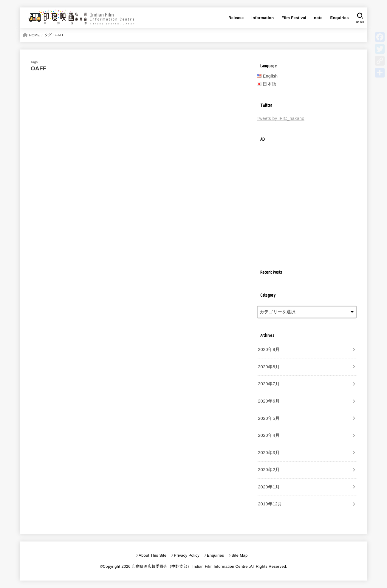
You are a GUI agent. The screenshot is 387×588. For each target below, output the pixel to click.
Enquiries (339, 18)
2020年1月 (269, 487)
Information (263, 18)
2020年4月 (269, 435)
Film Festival (294, 18)
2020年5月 (269, 418)
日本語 (270, 84)
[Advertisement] (307, 206)
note (318, 18)
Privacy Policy (187, 555)
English (270, 76)
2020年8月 (269, 367)
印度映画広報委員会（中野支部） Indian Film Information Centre (190, 566)
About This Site (153, 555)
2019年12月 (270, 504)
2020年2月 (269, 470)
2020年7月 (269, 384)
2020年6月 (269, 401)
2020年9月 (269, 349)
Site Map (239, 555)
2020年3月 (269, 453)
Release (236, 18)
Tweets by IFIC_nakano (281, 118)
